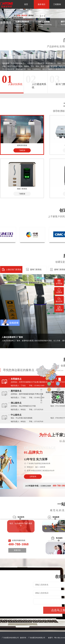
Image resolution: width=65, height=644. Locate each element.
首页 (26, 4)
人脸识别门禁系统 (14, 270)
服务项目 (42, 4)
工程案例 (57, 4)
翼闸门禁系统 (36, 270)
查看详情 (17, 550)
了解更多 (22, 150)
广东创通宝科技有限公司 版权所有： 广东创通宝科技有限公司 (24, 638)
